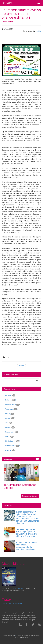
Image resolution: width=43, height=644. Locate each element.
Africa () (10, 437)
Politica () (11, 400)
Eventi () (10, 414)
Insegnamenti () (13, 405)
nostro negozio (18, 588)
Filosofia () (11, 395)
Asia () (9, 423)
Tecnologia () (11, 409)
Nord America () (12, 446)
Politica (39, 31)
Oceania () (10, 450)
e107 (17, 636)
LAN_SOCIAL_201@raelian (12, 604)
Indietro (21, 366)
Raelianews (7, 3)
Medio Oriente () (13, 441)
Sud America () (12, 432)
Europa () (10, 427)
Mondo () (10, 418)
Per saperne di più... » (30, 496)
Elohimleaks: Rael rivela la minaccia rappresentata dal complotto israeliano (27, 546)
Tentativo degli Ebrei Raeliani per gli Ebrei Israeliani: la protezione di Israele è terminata (27, 533)
